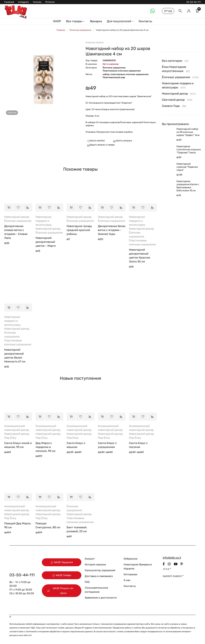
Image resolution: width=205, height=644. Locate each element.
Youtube (37, 2)
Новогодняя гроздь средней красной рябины (79, 230)
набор (106, 74)
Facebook (9, 2)
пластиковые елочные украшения (129, 74)
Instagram (23, 2)
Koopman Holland (95, 42)
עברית (168, 11)
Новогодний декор (17, 217)
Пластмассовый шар (114, 77)
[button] (9, 208)
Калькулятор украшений (100, 570)
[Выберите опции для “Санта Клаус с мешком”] (71, 417)
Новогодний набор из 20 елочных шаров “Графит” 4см (188, 132)
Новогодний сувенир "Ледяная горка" (187, 167)
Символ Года (171, 106)
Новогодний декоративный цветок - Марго (46, 242)
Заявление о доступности (101, 598)
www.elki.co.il (25, 635)
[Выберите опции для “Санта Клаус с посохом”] (134, 417)
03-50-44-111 (194, 2)
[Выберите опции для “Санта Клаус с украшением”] (102, 417)
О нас (127, 580)
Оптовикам (130, 574)
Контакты (130, 586)
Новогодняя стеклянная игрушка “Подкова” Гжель (189, 150)
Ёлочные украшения (80, 30)
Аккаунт (90, 559)
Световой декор (173, 100)
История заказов (95, 565)
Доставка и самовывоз (99, 576)
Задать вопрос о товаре (102, 145)
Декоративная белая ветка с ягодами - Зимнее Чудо (112, 230)
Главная (61, 30)
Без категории (172, 61)
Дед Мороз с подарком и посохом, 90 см (45, 447)
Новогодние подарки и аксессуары (43, 221)
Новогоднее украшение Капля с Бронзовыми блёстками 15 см (188, 186)
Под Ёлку (10, 438)
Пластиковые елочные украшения (122, 71)
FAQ (87, 582)
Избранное (131, 559)
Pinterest (50, 2)
